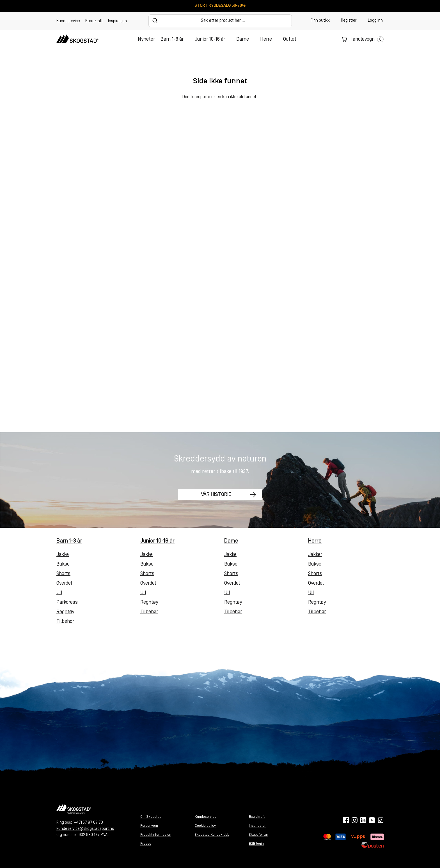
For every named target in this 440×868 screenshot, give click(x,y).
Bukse (63, 564)
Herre (266, 39)
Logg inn (375, 21)
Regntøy (65, 612)
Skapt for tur (258, 835)
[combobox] (220, 21)
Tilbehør (65, 622)
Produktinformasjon (156, 835)
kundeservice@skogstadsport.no (85, 829)
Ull (59, 593)
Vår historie (214, 495)
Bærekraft (94, 21)
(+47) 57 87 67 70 (88, 823)
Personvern (149, 826)
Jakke (63, 555)
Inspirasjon (117, 21)
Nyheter (146, 39)
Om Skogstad (151, 817)
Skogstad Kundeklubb (212, 835)
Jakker (315, 555)
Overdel (64, 583)
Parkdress (67, 602)
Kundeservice (68, 21)
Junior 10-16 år (210, 39)
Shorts (63, 574)
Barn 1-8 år (172, 39)
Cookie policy (205, 826)
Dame (243, 39)
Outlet (290, 39)
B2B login (256, 844)
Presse (146, 844)
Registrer (349, 21)
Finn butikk (320, 21)
